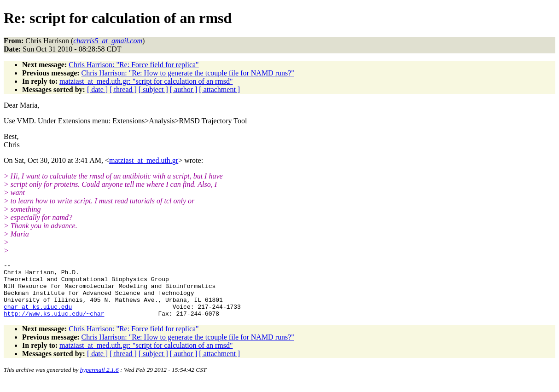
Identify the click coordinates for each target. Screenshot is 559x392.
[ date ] (97, 89)
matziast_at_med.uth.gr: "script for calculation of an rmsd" (146, 81)
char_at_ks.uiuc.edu (38, 316)
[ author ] (184, 89)
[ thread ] (123, 89)
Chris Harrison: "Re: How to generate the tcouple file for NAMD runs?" (188, 73)
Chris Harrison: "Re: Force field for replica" (134, 65)
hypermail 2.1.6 (99, 381)
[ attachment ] (219, 89)
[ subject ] (153, 89)
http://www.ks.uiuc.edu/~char (54, 324)
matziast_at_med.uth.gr (144, 160)
